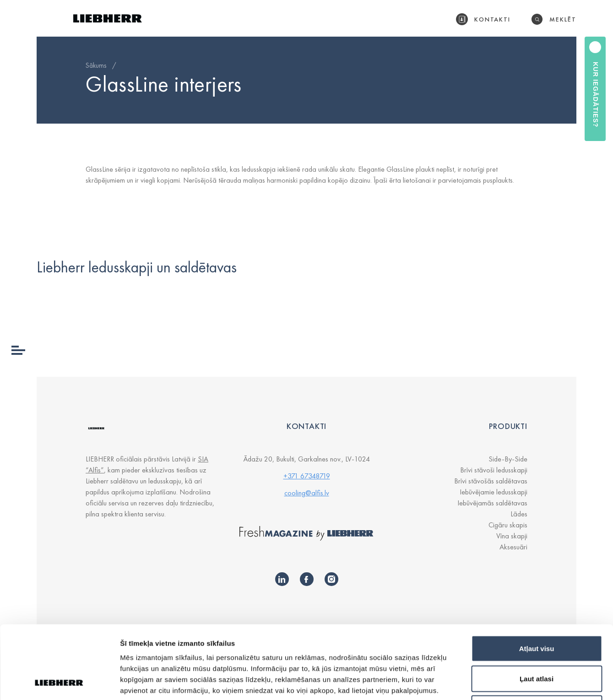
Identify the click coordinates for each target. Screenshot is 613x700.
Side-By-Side (508, 459)
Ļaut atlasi (537, 610)
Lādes (519, 514)
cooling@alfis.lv (307, 493)
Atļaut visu (537, 580)
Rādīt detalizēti (499, 682)
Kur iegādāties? (596, 95)
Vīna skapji (512, 536)
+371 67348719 (307, 476)
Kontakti (493, 19)
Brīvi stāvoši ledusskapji (494, 470)
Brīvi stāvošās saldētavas (491, 481)
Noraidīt (537, 640)
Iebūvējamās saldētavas (492, 503)
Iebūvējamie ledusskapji (494, 492)
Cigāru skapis (508, 525)
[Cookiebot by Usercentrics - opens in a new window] (59, 682)
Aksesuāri (513, 547)
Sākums (96, 65)
